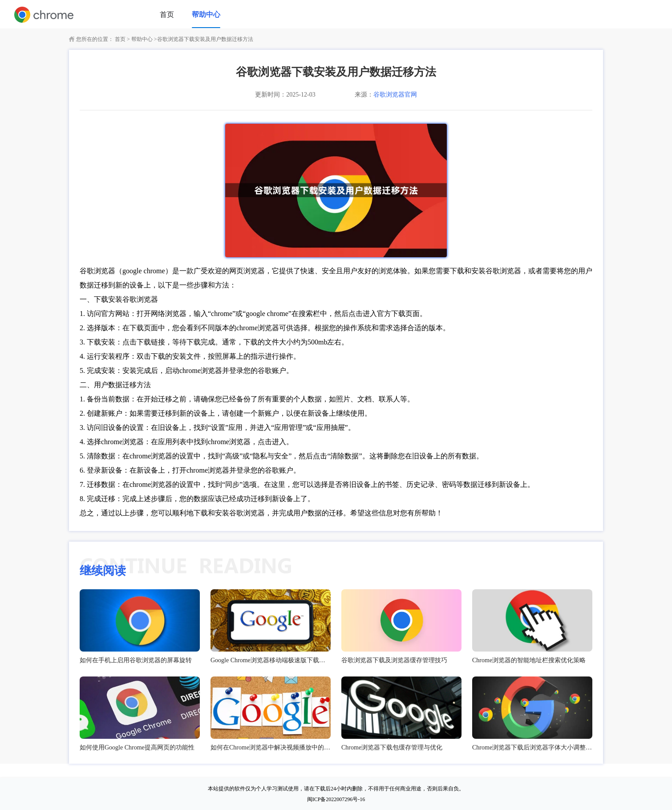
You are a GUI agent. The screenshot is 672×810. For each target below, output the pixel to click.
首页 (167, 14)
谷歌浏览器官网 (395, 95)
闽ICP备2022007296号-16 (336, 799)
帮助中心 (206, 14)
